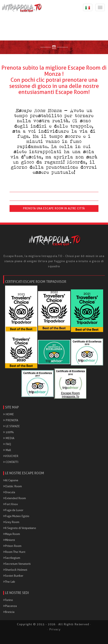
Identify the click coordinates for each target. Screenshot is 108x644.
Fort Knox (11, 504)
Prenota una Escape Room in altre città (54, 208)
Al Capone (11, 480)
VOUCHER (11, 456)
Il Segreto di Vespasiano (20, 528)
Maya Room (12, 534)
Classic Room (13, 486)
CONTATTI (11, 462)
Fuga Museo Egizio (16, 516)
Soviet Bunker (13, 576)
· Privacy (54, 629)
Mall (7, 450)
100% (8, 432)
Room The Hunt (14, 552)
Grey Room (11, 522)
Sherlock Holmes (15, 570)
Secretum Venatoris (17, 564)
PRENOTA (11, 420)
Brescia (9, 612)
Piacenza (10, 606)
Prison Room (12, 546)
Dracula (9, 492)
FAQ (7, 444)
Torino (8, 600)
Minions (9, 540)
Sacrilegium (12, 558)
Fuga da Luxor (13, 510)
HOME (8, 414)
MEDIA (9, 438)
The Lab (9, 582)
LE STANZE (11, 426)
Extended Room (15, 498)
